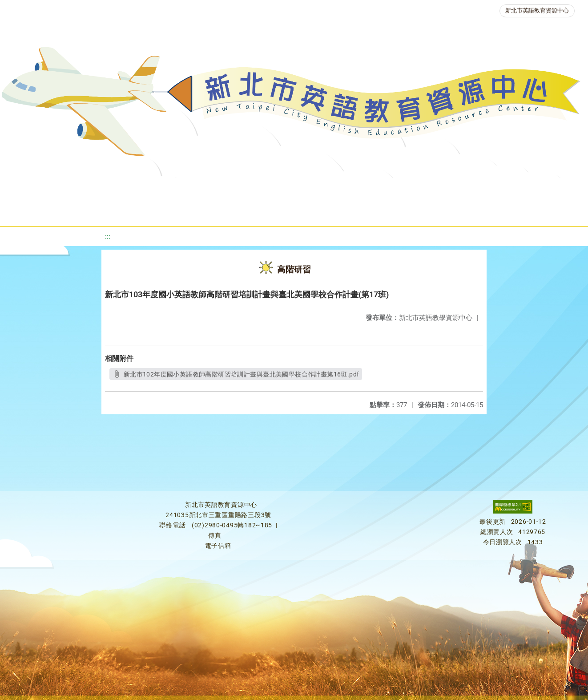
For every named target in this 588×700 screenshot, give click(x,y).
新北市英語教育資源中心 (537, 10)
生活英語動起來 (529, 189)
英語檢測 (360, 189)
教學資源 (188, 189)
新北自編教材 (247, 189)
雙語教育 (262, 211)
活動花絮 (315, 211)
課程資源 (135, 189)
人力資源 (467, 189)
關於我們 (39, 189)
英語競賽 (413, 189)
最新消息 (92, 189)
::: (108, 237)
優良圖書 (306, 189)
